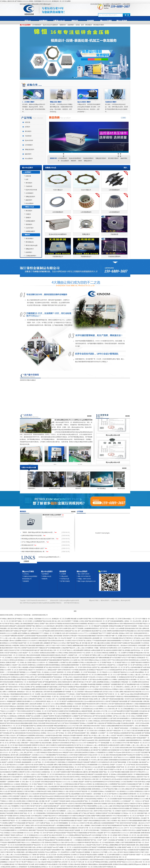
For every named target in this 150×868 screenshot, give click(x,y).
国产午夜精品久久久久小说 (32, 862)
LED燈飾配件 (29, 145)
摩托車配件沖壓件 (99, 25)
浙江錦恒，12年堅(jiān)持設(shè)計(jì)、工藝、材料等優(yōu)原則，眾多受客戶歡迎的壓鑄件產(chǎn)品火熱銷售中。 (117, 107)
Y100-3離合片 (58, 190)
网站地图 (74, 619)
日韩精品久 (73, 859)
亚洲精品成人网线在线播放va (89, 864)
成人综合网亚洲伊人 (83, 859)
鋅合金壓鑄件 (29, 159)
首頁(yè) (28, 21)
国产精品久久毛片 (16, 859)
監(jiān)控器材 (29, 140)
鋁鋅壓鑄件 (43, 21)
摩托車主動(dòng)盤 (32, 245)
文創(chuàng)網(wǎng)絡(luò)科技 (69, 600)
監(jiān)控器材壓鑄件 (75, 158)
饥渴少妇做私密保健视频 (30, 859)
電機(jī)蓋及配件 (30, 149)
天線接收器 (28, 136)
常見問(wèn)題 (65, 579)
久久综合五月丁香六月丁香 (15, 862)
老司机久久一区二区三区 (49, 867)
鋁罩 (82, 25)
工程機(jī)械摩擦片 (31, 256)
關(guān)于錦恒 (106, 21)
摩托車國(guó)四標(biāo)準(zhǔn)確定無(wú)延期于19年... (39, 539)
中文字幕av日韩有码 (67, 867)
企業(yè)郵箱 (126, 4)
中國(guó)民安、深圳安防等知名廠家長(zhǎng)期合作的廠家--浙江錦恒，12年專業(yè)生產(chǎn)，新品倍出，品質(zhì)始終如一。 (89, 107)
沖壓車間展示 (53, 488)
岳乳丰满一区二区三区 (69, 862)
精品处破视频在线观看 (106, 864)
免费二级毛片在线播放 (38, 864)
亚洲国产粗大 (57, 862)
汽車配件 (28, 214)
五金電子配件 (30, 228)
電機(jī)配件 (86, 234)
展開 (75, 611)
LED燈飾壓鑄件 (37, 25)
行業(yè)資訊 (64, 576)
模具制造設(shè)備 (76, 488)
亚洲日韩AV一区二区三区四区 (89, 867)
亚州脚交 (64, 864)
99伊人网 (77, 867)
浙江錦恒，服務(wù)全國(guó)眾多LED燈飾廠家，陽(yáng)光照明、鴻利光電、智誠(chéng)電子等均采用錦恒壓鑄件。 (34, 107)
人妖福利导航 (112, 862)
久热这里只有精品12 (47, 862)
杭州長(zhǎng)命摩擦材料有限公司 (49, 557)
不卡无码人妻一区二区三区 (84, 862)
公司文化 (26, 574)
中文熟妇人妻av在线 (74, 864)
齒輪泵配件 (28, 154)
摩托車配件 (89, 25)
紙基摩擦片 (71, 25)
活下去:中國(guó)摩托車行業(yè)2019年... (34, 542)
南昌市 (58, 867)
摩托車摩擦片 (30, 239)
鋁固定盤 (27, 122)
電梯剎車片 (63, 25)
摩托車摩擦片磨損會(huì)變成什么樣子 (33, 548)
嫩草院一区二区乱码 (49, 859)
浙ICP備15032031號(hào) (72, 603)
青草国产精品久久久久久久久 (125, 862)
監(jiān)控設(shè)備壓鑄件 (50, 25)
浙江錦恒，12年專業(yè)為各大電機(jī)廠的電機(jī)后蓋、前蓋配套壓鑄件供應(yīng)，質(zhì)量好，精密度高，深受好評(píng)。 (61, 107)
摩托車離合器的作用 (28, 545)
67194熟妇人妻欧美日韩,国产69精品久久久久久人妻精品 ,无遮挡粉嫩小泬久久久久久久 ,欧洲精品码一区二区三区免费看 (35, 1)
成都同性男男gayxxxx (135, 864)
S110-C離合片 (86, 190)
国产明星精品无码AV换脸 (100, 862)
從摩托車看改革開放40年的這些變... (32, 536)
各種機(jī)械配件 (30, 221)
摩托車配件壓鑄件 (113, 158)
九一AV (40, 859)
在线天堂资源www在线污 (97, 859)
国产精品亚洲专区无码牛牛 (133, 859)
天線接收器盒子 (58, 256)
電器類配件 (29, 224)
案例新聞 (90, 21)
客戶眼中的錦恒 (65, 581)
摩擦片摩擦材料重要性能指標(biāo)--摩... (34, 552)
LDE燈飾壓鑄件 (86, 212)
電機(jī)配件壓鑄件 (101, 158)
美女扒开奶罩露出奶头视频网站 (115, 859)
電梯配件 (28, 218)
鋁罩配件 (27, 127)
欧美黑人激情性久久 (12, 867)
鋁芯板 (78, 25)
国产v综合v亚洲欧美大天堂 (53, 864)
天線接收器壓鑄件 (88, 158)
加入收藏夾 (106, 4)
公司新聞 (63, 574)
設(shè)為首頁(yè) (96, 4)
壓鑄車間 (100, 488)
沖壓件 (80, 161)
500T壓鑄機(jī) (123, 488)
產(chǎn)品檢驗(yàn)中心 (30, 488)
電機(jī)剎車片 (88, 161)
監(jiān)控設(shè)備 (31, 190)
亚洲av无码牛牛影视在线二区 (107, 867)
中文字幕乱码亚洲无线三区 (23, 864)
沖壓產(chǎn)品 (59, 21)
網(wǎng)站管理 (116, 4)
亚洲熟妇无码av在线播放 (120, 864)
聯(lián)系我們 (122, 21)
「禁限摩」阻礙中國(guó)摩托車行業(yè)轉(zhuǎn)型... (38, 532)
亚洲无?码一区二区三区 (62, 859)
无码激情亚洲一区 (24, 867)
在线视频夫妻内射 (9, 864)
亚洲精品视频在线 (35, 867)
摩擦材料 (75, 21)
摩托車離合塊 (30, 242)
